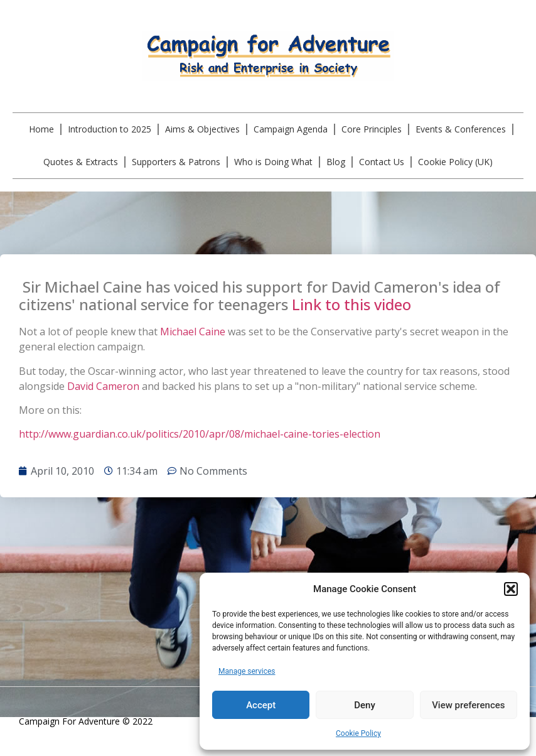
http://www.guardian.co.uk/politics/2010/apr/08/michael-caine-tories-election (200, 434)
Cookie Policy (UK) (455, 162)
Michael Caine (193, 332)
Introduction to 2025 (110, 129)
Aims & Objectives (202, 129)
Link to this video (351, 304)
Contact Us (382, 162)
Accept (261, 705)
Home (41, 129)
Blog (336, 162)
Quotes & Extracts (81, 162)
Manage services (247, 671)
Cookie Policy (358, 733)
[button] (511, 589)
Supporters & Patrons (176, 162)
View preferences (468, 705)
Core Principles (372, 129)
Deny (365, 705)
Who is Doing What (273, 162)
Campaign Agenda (291, 129)
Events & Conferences (461, 129)
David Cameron (103, 386)
